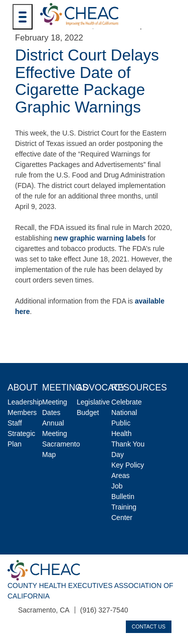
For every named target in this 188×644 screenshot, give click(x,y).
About (23, 387)
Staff (15, 423)
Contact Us (149, 626)
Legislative (93, 402)
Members (22, 412)
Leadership (25, 402)
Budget (88, 412)
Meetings (65, 387)
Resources (139, 387)
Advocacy (101, 387)
